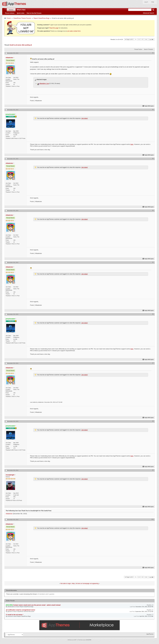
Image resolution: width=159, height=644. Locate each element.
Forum (9, 18)
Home (11, 10)
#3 (153, 159)
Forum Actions (10, 13)
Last (151, 39)
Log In (146, 2)
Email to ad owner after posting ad (21, 45)
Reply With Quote (148, 106)
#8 (153, 421)
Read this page (54, 28)
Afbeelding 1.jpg (44, 84)
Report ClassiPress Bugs (42, 18)
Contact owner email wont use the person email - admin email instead (37, 605)
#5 (153, 262)
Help (153, 2)
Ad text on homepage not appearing (87, 583)
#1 (153, 53)
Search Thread (148, 49)
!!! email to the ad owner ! (15, 615)
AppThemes (150, 634)
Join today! (84, 118)
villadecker (9, 514)
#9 (153, 470)
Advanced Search (148, 13)
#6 (153, 314)
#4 (153, 210)
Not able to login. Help (68, 583)
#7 (153, 363)
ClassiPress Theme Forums (22, 18)
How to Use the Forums (34, 13)
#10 (153, 519)
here (132, 144)
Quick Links (21, 13)
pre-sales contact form (74, 31)
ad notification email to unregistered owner (21, 610)
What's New (21, 10)
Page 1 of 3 (130, 39)
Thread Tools (138, 49)
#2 (153, 110)
